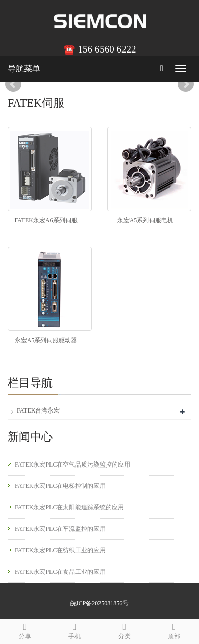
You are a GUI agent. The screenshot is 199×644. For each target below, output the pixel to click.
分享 (25, 629)
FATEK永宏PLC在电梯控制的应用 (60, 486)
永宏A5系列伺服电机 (146, 220)
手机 (75, 629)
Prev (13, 84)
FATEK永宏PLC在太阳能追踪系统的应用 (69, 507)
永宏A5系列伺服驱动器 (46, 340)
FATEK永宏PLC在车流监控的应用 (60, 529)
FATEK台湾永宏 (38, 410)
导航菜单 (24, 69)
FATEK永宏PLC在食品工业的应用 (60, 572)
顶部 (175, 629)
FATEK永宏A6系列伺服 (46, 220)
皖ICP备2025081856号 (100, 603)
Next (186, 84)
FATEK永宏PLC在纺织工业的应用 (60, 550)
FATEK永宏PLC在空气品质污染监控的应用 (72, 465)
